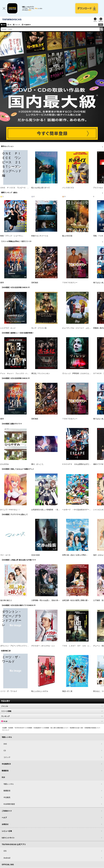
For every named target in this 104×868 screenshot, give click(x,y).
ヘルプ (4, 818)
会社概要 (4, 728)
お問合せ (5, 824)
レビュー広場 (7, 831)
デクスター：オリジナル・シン (43, 646)
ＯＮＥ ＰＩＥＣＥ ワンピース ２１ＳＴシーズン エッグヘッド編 (27, 188)
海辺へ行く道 (67, 691)
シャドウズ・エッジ (8, 328)
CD (10, 25)
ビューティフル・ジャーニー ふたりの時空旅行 (81, 328)
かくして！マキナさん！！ (10, 510)
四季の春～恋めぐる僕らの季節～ (75, 555)
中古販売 (7, 797)
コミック (18, 25)
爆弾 (2, 283)
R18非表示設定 (9, 804)
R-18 (52, 721)
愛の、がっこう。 (38, 464)
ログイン (101, 21)
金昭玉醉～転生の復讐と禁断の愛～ (76, 600)
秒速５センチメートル (40, 236)
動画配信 (5, 771)
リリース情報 (52, 711)
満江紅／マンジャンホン (41, 373)
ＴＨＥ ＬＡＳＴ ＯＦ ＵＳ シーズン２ (79, 646)
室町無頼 (35, 283)
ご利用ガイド (7, 811)
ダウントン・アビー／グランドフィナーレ (16, 646)
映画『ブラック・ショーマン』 (12, 236)
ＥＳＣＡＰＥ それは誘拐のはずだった (77, 464)
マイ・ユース (5, 555)
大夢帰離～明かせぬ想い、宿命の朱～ (46, 600)
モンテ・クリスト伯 (39, 328)
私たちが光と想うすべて (41, 188)
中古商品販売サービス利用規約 (41, 728)
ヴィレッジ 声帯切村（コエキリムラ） (77, 373)
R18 (101, 25)
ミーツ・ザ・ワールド (9, 691)
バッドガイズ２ (68, 188)
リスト (95, 21)
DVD (4, 25)
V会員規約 (11, 728)
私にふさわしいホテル (40, 691)
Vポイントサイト (8, 838)
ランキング (52, 716)
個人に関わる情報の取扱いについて (60, 728)
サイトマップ (6, 730)
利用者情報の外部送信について (92, 728)
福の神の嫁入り (6, 600)
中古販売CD (27, 25)
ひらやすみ (5, 464)
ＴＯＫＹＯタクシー (70, 283)
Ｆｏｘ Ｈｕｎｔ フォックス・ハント (15, 373)
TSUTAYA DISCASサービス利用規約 (23, 728)
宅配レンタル (9, 784)
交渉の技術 (36, 555)
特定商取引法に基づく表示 (76, 728)
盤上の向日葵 (67, 236)
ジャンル (52, 706)
